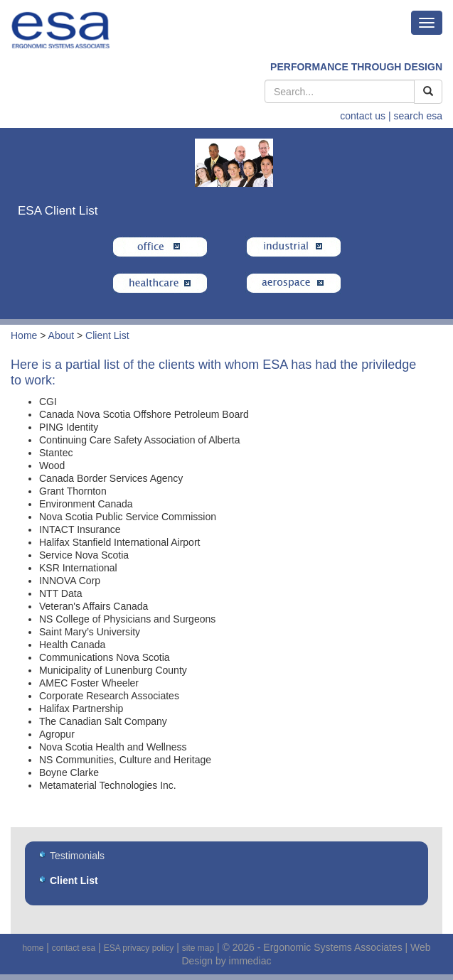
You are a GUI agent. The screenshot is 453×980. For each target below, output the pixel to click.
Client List (107, 335)
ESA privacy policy (139, 948)
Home (24, 335)
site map (198, 948)
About (62, 335)
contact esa (74, 948)
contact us (363, 116)
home (33, 948)
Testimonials (77, 856)
